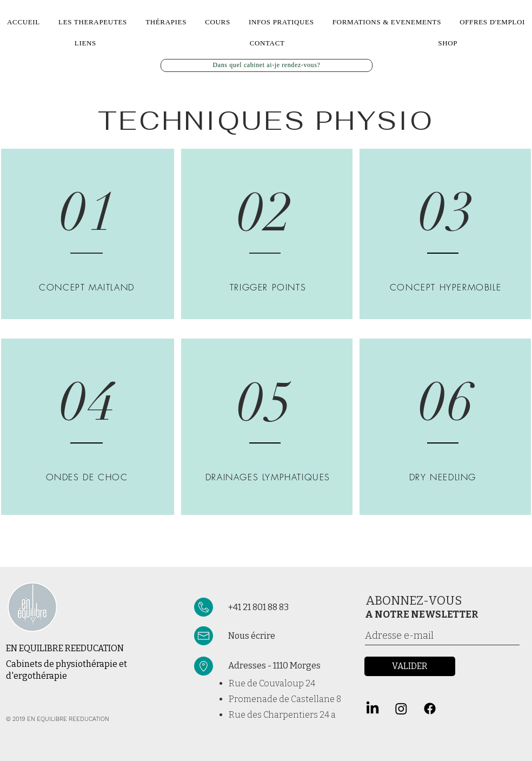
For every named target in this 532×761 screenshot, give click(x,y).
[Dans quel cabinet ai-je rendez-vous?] (267, 65)
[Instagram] (401, 709)
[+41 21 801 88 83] (284, 607)
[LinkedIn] (373, 709)
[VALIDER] (410, 666)
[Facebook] (430, 709)
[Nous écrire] (291, 636)
